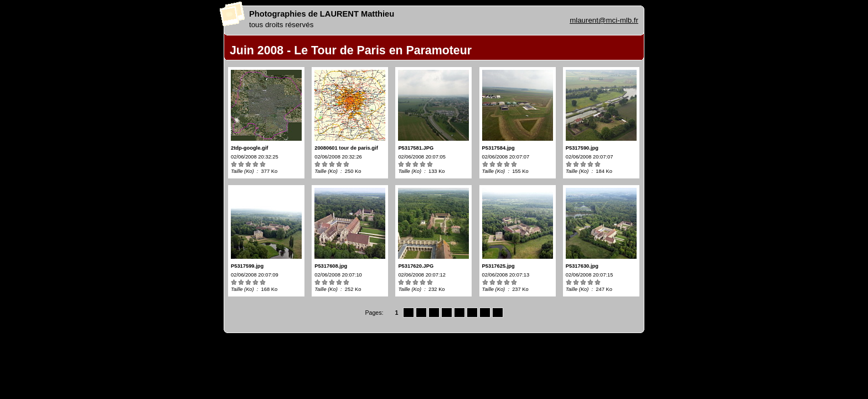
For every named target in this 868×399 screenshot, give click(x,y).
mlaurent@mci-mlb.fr (604, 20)
